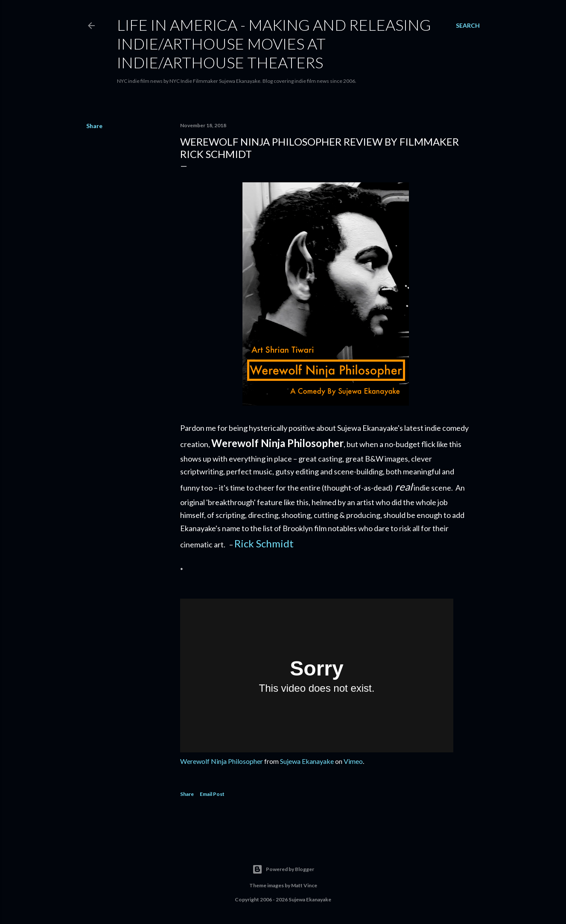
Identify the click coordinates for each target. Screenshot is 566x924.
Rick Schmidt (264, 543)
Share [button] (94, 126)
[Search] (468, 26)
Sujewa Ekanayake (307, 761)
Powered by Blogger (283, 869)
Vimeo (353, 761)
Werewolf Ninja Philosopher (222, 761)
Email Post (212, 794)
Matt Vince (304, 885)
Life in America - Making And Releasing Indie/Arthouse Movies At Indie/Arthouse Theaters (274, 44)
